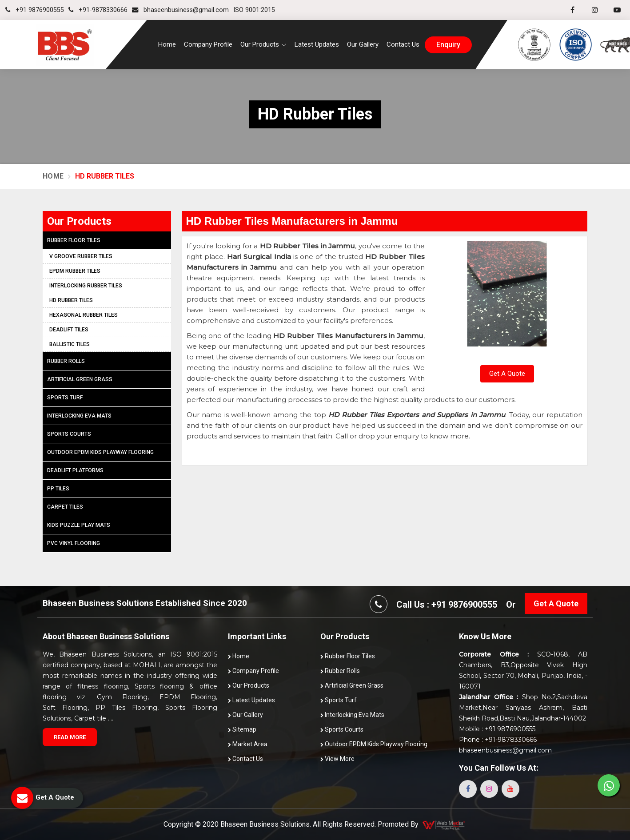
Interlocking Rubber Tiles (86, 286)
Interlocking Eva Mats (79, 416)
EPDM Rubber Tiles (75, 271)
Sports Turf (65, 398)
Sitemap (242, 729)
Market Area (248, 744)
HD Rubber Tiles (71, 300)
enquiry (448, 45)
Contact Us (403, 44)
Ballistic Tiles (70, 344)
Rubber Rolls (66, 361)
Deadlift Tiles (69, 330)
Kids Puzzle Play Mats (79, 525)
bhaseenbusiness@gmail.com (180, 10)
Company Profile (208, 44)
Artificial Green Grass (80, 379)
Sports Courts (69, 434)
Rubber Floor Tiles (74, 240)
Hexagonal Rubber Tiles (84, 315)
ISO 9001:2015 (254, 10)
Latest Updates (317, 44)
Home (167, 44)
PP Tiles (58, 489)
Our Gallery (363, 44)
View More (337, 759)
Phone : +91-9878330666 (498, 740)
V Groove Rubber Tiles (81, 256)
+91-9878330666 (98, 10)
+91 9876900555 (35, 10)
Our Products (249, 685)
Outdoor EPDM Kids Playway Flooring (100, 452)
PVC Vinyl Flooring (74, 543)
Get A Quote (507, 374)
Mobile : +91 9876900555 (497, 729)
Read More (70, 737)
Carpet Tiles (65, 507)
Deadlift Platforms (75, 470)
